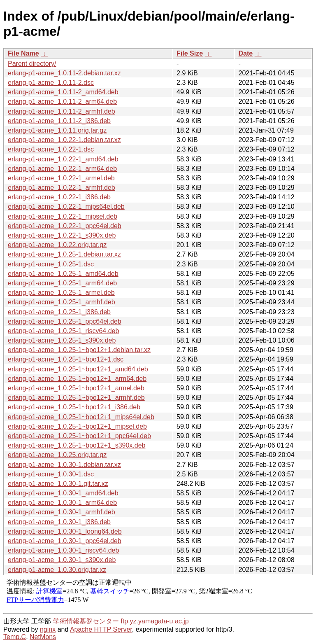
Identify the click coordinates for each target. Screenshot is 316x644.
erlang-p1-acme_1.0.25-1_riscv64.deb (63, 331)
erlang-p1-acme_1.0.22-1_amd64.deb (63, 159)
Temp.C (15, 637)
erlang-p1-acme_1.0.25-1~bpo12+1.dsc (66, 359)
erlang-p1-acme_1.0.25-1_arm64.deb (62, 283)
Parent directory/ (32, 64)
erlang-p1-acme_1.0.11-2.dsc (51, 83)
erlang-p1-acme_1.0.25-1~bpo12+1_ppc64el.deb (79, 436)
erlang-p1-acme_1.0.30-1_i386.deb (59, 522)
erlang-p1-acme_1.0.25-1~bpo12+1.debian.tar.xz (79, 350)
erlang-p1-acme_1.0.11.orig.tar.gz (57, 130)
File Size (190, 53)
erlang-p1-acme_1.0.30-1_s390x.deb (62, 560)
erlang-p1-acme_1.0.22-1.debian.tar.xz (64, 140)
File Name (23, 53)
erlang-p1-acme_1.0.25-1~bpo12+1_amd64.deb (78, 369)
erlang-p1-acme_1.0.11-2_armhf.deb (62, 111)
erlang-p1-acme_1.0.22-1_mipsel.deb (63, 216)
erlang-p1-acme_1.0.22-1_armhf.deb (62, 188)
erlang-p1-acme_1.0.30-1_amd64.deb (63, 493)
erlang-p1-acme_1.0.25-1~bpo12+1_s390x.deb (77, 445)
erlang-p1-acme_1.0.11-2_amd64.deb (63, 92)
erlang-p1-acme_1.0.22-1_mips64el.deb (66, 206)
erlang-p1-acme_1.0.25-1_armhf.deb (62, 302)
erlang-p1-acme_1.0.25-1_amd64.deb (63, 274)
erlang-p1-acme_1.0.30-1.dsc (51, 474)
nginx (48, 629)
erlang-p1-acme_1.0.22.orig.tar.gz (57, 245)
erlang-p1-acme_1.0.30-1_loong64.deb (65, 531)
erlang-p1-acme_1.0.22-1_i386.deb (59, 197)
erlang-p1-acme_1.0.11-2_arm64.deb (62, 101)
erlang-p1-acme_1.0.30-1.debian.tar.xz (64, 465)
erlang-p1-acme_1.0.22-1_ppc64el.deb (65, 226)
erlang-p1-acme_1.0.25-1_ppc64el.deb (65, 321)
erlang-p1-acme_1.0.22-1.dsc (51, 149)
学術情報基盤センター (86, 621)
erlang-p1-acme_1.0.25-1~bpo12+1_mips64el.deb (81, 417)
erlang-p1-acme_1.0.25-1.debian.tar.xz (64, 254)
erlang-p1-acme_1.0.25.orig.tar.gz (57, 455)
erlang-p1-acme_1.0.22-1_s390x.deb (62, 235)
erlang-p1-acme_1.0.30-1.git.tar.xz (58, 484)
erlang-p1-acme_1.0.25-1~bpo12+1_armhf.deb (76, 398)
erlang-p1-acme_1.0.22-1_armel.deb (61, 178)
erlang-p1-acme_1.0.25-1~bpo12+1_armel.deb (76, 388)
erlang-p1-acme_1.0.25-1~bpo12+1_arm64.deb (77, 379)
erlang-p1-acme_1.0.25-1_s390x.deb (62, 340)
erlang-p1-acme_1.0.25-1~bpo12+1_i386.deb (74, 407)
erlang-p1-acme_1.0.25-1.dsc (51, 264)
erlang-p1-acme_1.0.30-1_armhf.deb (62, 512)
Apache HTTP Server (101, 629)
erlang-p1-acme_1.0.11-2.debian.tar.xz (64, 73)
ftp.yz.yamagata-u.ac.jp (155, 621)
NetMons (43, 637)
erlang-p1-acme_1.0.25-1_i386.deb (59, 312)
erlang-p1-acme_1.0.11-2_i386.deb (59, 121)
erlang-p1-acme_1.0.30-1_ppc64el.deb (65, 541)
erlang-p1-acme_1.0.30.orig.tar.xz (57, 570)
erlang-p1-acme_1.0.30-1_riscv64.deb (63, 550)
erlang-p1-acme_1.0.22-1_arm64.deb (62, 169)
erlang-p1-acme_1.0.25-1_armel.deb (61, 293)
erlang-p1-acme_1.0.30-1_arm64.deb (62, 503)
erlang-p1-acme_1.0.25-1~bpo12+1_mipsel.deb (77, 426)
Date (245, 53)
